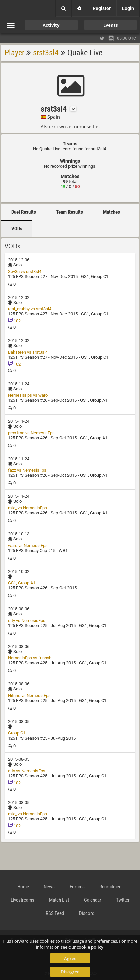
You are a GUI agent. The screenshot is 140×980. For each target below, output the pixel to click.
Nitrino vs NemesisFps (29, 696)
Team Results (69, 212)
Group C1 (17, 733)
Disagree (70, 972)
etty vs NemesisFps (27, 621)
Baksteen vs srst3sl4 (28, 352)
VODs (17, 229)
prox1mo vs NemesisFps (31, 433)
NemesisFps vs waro (28, 395)
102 (14, 321)
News (49, 887)
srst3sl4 (46, 53)
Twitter (123, 900)
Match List (59, 900)
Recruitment (111, 887)
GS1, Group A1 (22, 583)
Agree (70, 958)
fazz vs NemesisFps (27, 470)
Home (23, 887)
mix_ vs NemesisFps (28, 508)
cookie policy (90, 947)
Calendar (93, 900)
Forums (77, 887)
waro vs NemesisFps (28, 546)
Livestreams (23, 900)
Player (15, 53)
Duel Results (24, 212)
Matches (111, 212)
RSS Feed (55, 913)
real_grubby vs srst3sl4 (30, 309)
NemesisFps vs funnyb (30, 658)
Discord (87, 913)
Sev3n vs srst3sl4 (25, 271)
